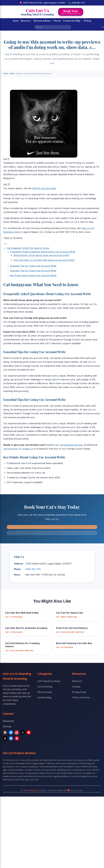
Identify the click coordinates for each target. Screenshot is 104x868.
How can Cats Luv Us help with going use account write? (44, 260)
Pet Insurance (45, 692)
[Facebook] (11, 732)
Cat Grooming (45, 687)
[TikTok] (5, 738)
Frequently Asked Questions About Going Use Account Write (43, 252)
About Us (26, 21)
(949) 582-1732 (76, 3)
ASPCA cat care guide (44, 188)
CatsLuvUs (33, 790)
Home (16, 21)
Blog (12, 73)
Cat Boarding (44, 697)
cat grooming (10, 449)
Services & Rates (43, 21)
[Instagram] (17, 732)
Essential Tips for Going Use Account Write (33, 266)
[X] (23, 732)
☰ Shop (88, 21)
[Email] (5, 732)
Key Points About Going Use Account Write (33, 275)
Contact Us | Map (72, 21)
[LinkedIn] (11, 738)
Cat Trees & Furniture (49, 681)
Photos (57, 21)
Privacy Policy (79, 692)
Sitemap (7, 726)
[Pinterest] (17, 738)
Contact (76, 687)
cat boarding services (71, 445)
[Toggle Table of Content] (5, 244)
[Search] (103, 27)
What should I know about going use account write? (41, 255)
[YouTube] (29, 732)
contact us (28, 449)
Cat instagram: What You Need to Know (28, 248)
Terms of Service (81, 697)
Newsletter (9, 721)
